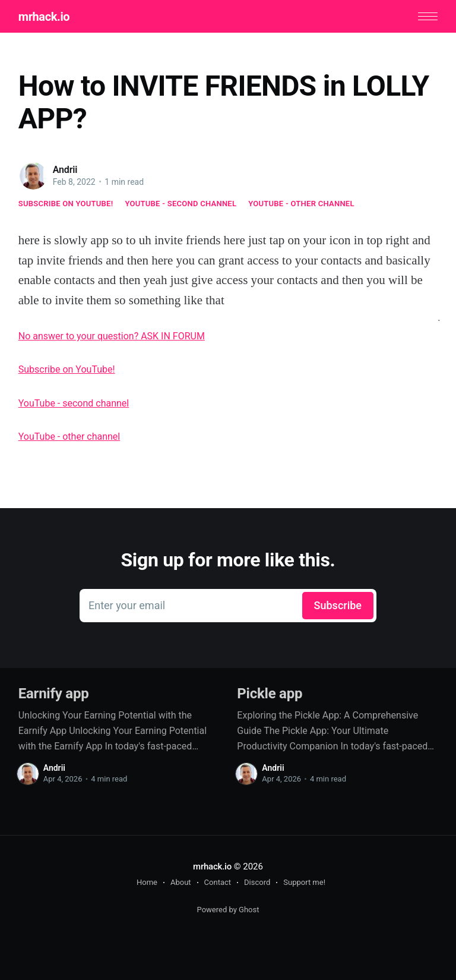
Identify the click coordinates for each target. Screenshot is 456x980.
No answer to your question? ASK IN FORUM (112, 336)
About (181, 882)
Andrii (65, 170)
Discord (257, 882)
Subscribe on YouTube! (66, 204)
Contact (218, 882)
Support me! (304, 882)
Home (147, 882)
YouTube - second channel (180, 204)
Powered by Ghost (228, 910)
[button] (428, 16)
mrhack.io (44, 17)
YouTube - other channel (301, 204)
